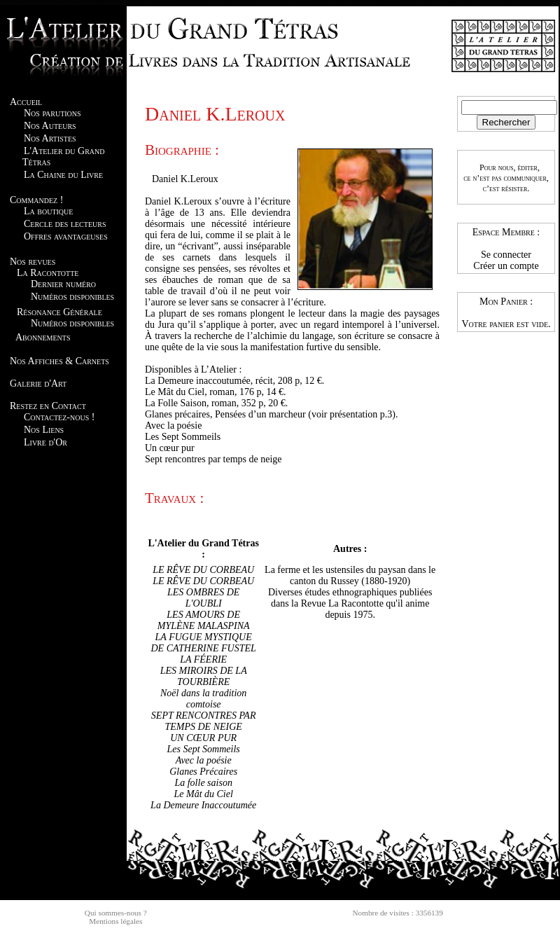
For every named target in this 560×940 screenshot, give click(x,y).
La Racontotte (48, 273)
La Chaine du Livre (63, 175)
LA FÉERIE (203, 659)
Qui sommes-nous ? (116, 913)
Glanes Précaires (203, 772)
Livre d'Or (45, 442)
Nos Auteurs (50, 126)
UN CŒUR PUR (203, 738)
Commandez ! (36, 200)
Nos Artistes (50, 138)
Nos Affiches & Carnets (59, 361)
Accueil (26, 102)
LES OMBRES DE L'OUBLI (203, 598)
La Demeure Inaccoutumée (203, 805)
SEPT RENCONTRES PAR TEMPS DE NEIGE (204, 721)
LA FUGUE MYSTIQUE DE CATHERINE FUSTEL (203, 643)
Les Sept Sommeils (204, 749)
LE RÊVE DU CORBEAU (203, 570)
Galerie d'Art (38, 383)
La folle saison (203, 783)
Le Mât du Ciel (203, 794)
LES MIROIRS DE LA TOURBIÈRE (204, 676)
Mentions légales (115, 921)
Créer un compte (506, 266)
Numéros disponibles (72, 297)
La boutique (48, 211)
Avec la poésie (204, 760)
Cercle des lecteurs (65, 224)
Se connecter (506, 255)
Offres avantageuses (66, 236)
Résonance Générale (59, 312)
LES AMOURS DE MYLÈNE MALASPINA (204, 620)
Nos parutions (52, 113)
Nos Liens (44, 430)
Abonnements (43, 337)
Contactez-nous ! (59, 417)
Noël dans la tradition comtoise (203, 699)
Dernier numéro (63, 284)
